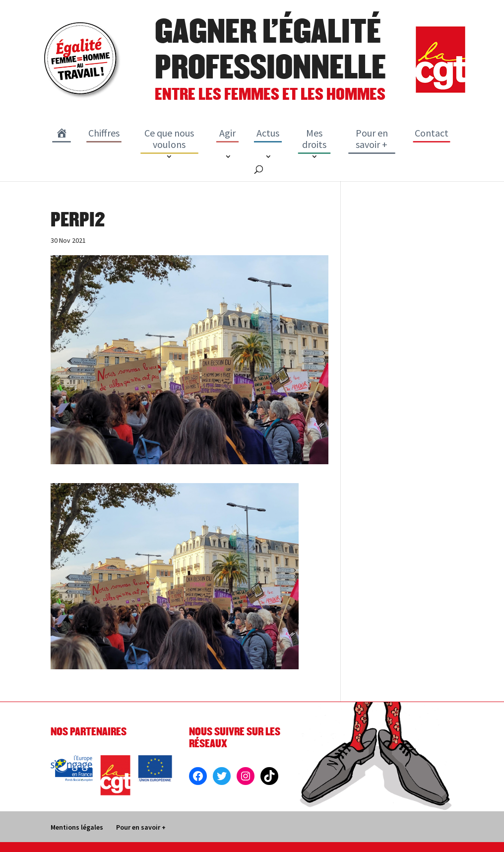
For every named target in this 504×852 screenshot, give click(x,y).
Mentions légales (77, 827)
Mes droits (314, 139)
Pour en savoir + (372, 139)
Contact (432, 133)
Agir (227, 133)
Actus (268, 133)
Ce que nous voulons (169, 139)
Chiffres (104, 133)
